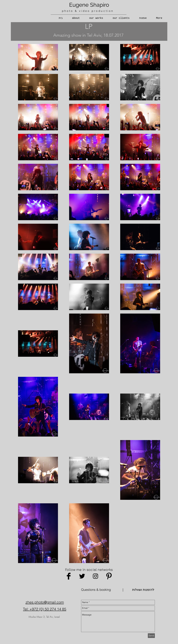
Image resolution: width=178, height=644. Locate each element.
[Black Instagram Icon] (95, 576)
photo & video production (88, 11)
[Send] (151, 636)
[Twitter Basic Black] (82, 576)
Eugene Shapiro (89, 5)
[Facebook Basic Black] (69, 576)
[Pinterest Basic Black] (109, 576)
